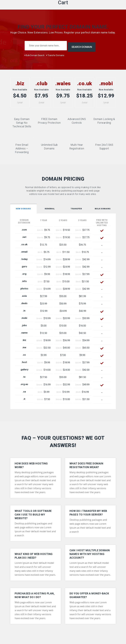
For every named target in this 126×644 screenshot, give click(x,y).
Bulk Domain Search (35, 54)
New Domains (23, 207)
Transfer (76, 207)
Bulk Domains (103, 207)
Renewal (50, 207)
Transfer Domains (55, 54)
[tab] (23, 208)
